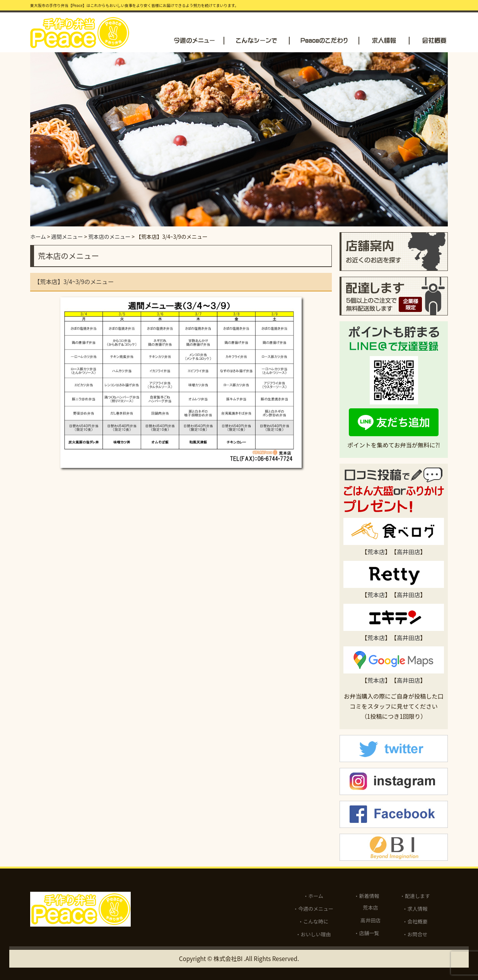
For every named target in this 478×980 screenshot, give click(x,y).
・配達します (415, 896)
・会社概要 (415, 921)
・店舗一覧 (367, 933)
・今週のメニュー (313, 909)
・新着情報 (367, 896)
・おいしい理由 (313, 934)
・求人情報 (415, 909)
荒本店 (376, 552)
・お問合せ (415, 934)
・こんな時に (313, 921)
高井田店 (409, 552)
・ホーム (313, 896)
